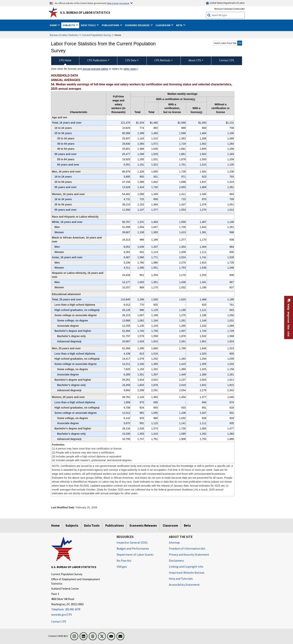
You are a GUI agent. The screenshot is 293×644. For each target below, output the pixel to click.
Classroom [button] (163, 25)
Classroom (170, 526)
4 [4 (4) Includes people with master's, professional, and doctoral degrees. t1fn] (80, 341)
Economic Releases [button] (138, 25)
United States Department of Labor (225, 3)
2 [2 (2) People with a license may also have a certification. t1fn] (201, 112)
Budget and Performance (133, 548)
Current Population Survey (97, 35)
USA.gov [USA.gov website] (122, 567)
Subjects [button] (69, 25)
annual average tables (95, 69)
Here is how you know (118, 3)
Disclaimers (176, 560)
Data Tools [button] (89, 25)
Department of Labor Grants (135, 554)
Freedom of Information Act (187, 548)
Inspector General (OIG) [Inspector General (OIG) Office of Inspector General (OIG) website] (132, 542)
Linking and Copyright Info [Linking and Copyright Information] (186, 567)
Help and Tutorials (181, 579)
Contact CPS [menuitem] (227, 60)
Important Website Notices (187, 573)
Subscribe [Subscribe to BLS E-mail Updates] (239, 9)
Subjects (72, 526)
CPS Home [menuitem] (65, 60)
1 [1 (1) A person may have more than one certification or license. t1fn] (194, 99)
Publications (115, 526)
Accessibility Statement (184, 585)
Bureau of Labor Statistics (64, 35)
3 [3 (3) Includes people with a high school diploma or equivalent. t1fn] (98, 310)
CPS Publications (97, 60)
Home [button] (54, 25)
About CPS (195, 60)
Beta (187, 526)
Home (55, 526)
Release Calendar (224, 9)
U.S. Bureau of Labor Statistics (85, 13)
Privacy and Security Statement (189, 554)
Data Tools (92, 526)
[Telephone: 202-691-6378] (81, 609)
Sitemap (174, 542)
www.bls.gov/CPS (61, 615)
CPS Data (131, 60)
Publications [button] (111, 25)
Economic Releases (143, 526)
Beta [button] (180, 25)
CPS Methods (162, 60)
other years (130, 69)
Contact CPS (59, 622)
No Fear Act (124, 560)
